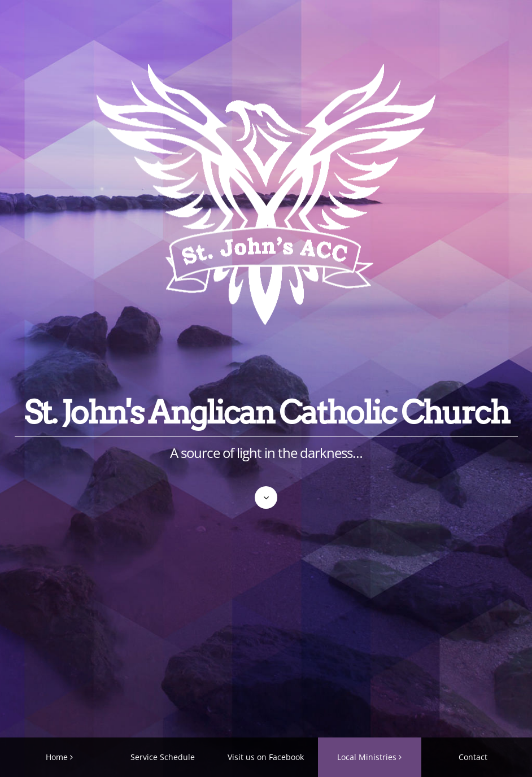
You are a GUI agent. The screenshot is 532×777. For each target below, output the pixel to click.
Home (57, 757)
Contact (473, 757)
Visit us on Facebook (266, 757)
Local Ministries (367, 757)
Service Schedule (163, 757)
